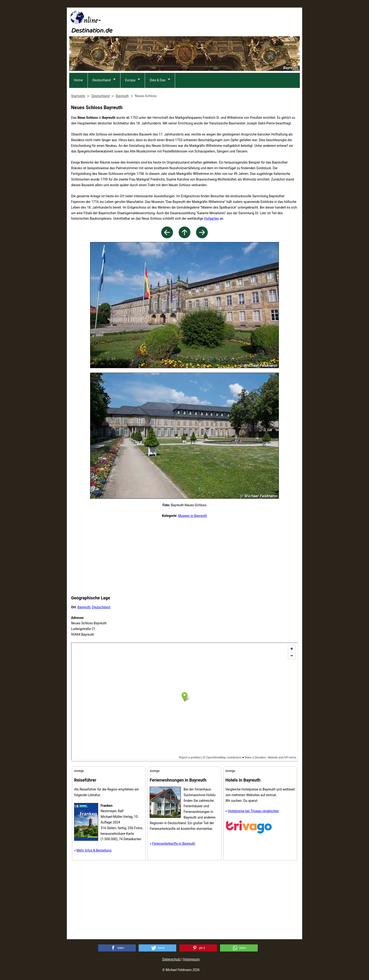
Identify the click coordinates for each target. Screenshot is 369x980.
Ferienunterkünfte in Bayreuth (174, 844)
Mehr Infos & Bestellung (94, 850)
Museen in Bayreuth (193, 516)
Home (78, 80)
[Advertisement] (214, 21)
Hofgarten (211, 218)
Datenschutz (172, 959)
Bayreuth (84, 607)
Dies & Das (158, 80)
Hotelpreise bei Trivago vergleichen (253, 811)
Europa (130, 80)
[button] (117, 948)
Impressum (191, 959)
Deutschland (102, 80)
